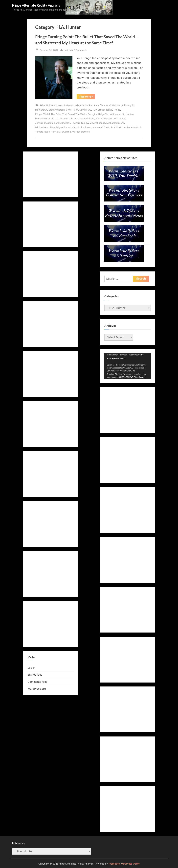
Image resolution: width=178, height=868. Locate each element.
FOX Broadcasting (102, 110)
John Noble (119, 118)
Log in (31, 668)
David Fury (85, 110)
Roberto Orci (134, 127)
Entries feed (35, 675)
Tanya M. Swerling (61, 132)
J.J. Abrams (61, 118)
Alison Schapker (84, 105)
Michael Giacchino (45, 127)
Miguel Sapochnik (66, 127)
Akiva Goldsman (48, 105)
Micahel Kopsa (97, 123)
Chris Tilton (72, 110)
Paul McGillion (118, 127)
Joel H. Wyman (104, 118)
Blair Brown (41, 110)
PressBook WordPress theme (124, 864)
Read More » (87, 97)
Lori (66, 50)
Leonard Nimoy (80, 123)
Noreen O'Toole (101, 127)
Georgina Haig (95, 114)
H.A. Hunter (127, 114)
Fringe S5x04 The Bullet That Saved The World (61, 114)
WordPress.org (37, 689)
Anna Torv (99, 105)
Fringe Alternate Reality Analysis (36, 5)
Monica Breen (84, 127)
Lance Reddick (62, 123)
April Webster (113, 105)
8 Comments (80, 50)
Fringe (117, 110)
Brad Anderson (57, 110)
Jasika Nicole (87, 118)
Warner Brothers (81, 132)
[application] (128, 366)
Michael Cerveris (115, 123)
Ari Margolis (128, 105)
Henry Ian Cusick (44, 118)
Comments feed (37, 682)
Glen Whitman (112, 114)
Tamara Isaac (43, 132)
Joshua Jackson (44, 123)
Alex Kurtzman (66, 105)
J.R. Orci (74, 118)
